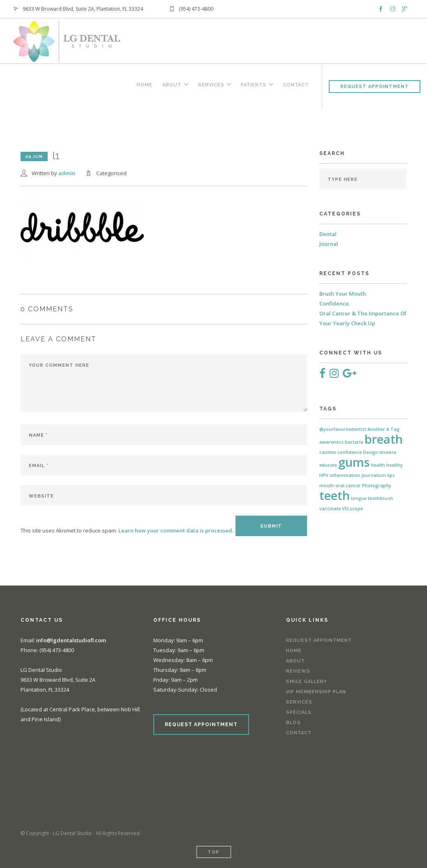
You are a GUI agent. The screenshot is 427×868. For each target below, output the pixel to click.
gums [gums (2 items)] (354, 462)
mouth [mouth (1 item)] (327, 486)
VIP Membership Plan (316, 692)
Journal (329, 244)
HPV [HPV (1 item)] (324, 475)
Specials (299, 712)
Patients (253, 85)
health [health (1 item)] (378, 465)
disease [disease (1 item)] (388, 452)
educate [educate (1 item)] (328, 465)
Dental (328, 234)
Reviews (298, 671)
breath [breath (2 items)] (384, 439)
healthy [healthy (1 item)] (395, 465)
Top (213, 852)
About (170, 85)
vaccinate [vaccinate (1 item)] (330, 509)
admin (67, 173)
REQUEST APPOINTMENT (201, 724)
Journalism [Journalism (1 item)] (374, 475)
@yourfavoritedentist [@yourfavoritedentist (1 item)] (343, 429)
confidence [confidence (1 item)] (350, 452)
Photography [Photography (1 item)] (377, 486)
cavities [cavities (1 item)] (328, 452)
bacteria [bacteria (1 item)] (354, 442)
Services (210, 85)
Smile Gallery (307, 682)
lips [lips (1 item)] (391, 475)
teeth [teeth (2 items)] (335, 495)
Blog (293, 723)
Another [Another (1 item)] (376, 429)
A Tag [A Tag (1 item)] (393, 429)
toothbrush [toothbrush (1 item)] (380, 498)
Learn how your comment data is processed (175, 530)
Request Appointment (375, 87)
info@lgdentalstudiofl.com (71, 640)
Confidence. (335, 303)
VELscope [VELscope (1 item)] (352, 509)
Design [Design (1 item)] (370, 452)
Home (143, 85)
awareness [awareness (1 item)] (331, 442)
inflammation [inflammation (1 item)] (345, 475)
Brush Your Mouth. (343, 294)
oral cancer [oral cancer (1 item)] (348, 486)
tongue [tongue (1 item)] (359, 498)
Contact (296, 85)
